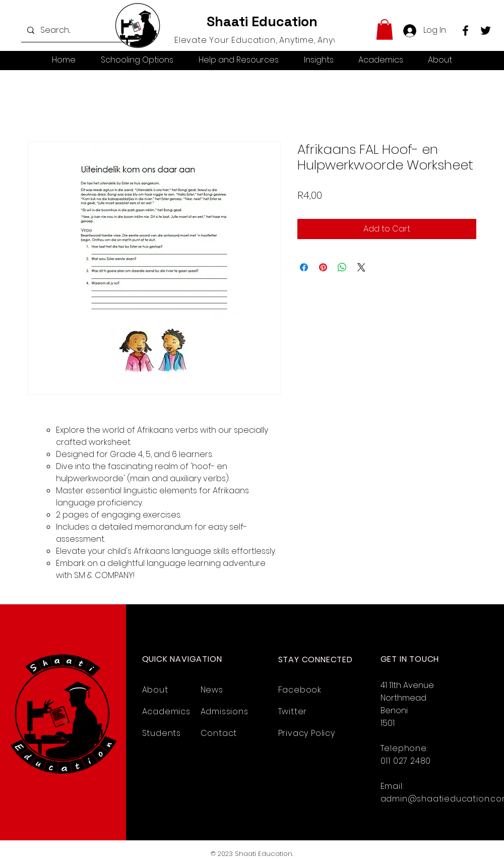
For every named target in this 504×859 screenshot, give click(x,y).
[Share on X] (361, 267)
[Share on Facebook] (304, 267)
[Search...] (81, 31)
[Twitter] (486, 31)
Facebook (300, 690)
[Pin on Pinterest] (323, 267)
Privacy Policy (307, 733)
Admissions (225, 711)
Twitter (293, 711)
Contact (219, 733)
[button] (385, 30)
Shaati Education (262, 21)
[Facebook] (465, 31)
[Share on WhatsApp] (342, 267)
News (212, 690)
